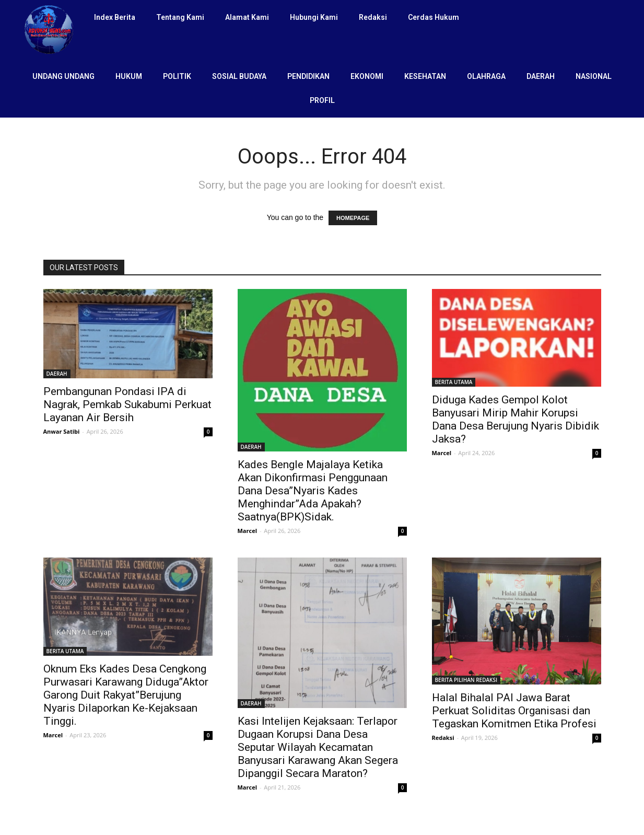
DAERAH (541, 76)
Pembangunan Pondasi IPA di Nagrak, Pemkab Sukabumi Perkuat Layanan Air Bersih (127, 404)
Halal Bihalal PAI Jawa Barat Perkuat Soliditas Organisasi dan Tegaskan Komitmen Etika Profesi (514, 711)
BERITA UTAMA (454, 382)
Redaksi (373, 17)
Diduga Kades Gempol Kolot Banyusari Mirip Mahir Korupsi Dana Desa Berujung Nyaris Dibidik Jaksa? (516, 419)
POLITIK (177, 76)
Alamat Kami (247, 17)
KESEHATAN (425, 76)
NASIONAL (594, 76)
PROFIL (322, 100)
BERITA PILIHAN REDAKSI (466, 680)
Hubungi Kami (314, 17)
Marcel (248, 531)
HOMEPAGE (353, 218)
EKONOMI (367, 76)
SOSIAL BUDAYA (239, 76)
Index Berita (115, 17)
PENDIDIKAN (308, 76)
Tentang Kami (180, 17)
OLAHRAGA (486, 76)
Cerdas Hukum (434, 17)
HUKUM (129, 76)
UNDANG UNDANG (63, 76)
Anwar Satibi (62, 431)
